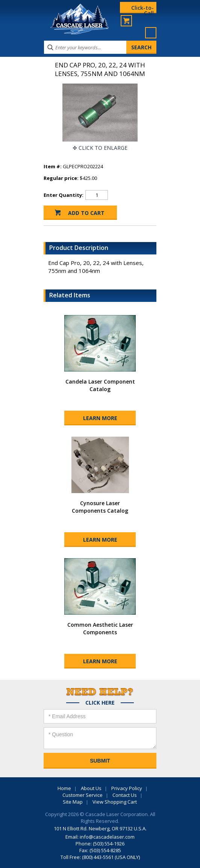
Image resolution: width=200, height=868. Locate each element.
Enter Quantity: (64, 195)
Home (64, 788)
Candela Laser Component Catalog (100, 385)
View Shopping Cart (115, 802)
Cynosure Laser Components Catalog (100, 507)
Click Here (100, 703)
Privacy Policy (127, 788)
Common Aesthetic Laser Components (100, 628)
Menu (151, 33)
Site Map (73, 802)
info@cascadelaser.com (107, 837)
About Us (91, 788)
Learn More (100, 418)
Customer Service (83, 795)
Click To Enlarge (103, 148)
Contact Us (125, 795)
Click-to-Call (142, 9)
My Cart (126, 21)
